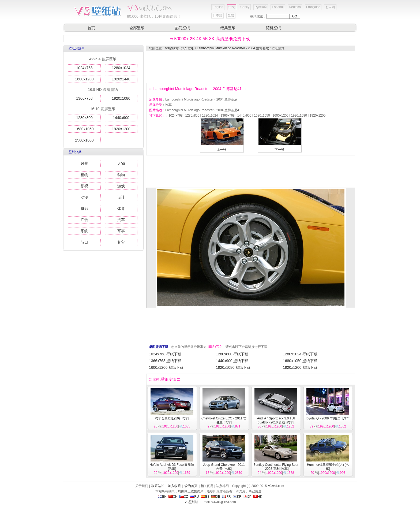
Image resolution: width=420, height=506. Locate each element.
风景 (84, 163)
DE (216, 497)
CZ (184, 497)
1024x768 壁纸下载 (165, 354)
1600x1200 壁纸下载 (166, 367)
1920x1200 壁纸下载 (300, 367)
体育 (121, 209)
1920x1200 (121, 129)
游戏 (121, 186)
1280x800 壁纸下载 (232, 354)
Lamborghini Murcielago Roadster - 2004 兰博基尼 (233, 48)
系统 (84, 231)
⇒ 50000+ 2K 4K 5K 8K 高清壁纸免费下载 (210, 39)
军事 (121, 231)
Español (278, 7)
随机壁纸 (273, 28)
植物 (84, 175)
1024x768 (84, 68)
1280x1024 (121, 68)
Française (313, 7)
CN (173, 497)
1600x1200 (84, 79)
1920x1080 (121, 98)
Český (245, 7)
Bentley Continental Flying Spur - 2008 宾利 (276, 467)
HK (258, 497)
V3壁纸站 (172, 48)
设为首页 (191, 486)
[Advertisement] (250, 67)
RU (194, 497)
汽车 (121, 220)
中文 (232, 7)
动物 (121, 175)
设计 (121, 197)
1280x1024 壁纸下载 (300, 354)
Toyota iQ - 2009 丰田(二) (323, 418)
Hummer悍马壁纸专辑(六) (325, 465)
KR (237, 497)
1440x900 (121, 118)
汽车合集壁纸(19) (167, 418)
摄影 (84, 209)
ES (205, 497)
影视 (84, 186)
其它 (121, 242)
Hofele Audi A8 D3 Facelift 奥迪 (172, 465)
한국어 (330, 7)
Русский (261, 7)
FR (226, 497)
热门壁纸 (182, 28)
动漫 (84, 197)
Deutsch (295, 7)
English (218, 7)
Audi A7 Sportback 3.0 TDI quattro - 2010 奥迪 (276, 420)
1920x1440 (121, 79)
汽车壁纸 (188, 48)
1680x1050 (84, 129)
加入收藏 (174, 486)
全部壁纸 (137, 28)
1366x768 (84, 98)
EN (162, 497)
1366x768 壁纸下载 (165, 361)
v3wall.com (276, 486)
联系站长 (158, 486)
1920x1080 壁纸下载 (233, 367)
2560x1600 (84, 140)
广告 (84, 220)
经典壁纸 (228, 28)
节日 (84, 242)
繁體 (231, 15)
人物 (121, 163)
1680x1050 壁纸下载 (300, 361)
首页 (91, 28)
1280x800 (84, 118)
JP (247, 497)
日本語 (217, 15)
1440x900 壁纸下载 (232, 361)
